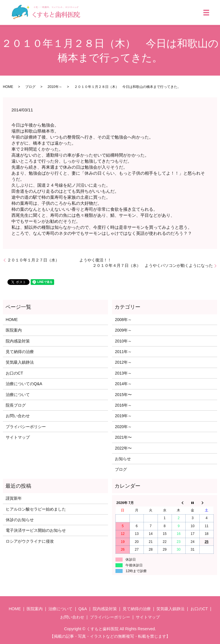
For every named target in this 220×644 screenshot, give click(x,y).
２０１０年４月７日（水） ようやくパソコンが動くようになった (153, 265)
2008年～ (123, 320)
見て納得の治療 (20, 352)
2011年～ (123, 352)
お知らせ (123, 459)
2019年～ (123, 416)
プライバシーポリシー (26, 427)
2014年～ (123, 384)
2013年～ (123, 373)
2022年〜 (123, 448)
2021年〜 (123, 437)
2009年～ (123, 330)
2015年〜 (123, 395)
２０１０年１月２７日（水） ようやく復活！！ (59, 260)
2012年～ (123, 362)
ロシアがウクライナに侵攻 (30, 541)
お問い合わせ (18, 416)
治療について (18, 395)
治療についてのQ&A (24, 384)
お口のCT (14, 373)
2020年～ (123, 427)
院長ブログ (16, 405)
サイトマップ (18, 437)
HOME (8, 87)
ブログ (30, 87)
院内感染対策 (18, 341)
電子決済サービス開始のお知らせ (36, 530)
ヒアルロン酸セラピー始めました (36, 509)
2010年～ (55, 87)
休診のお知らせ (20, 520)
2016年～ (123, 405)
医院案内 (14, 330)
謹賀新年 (14, 498)
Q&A (83, 609)
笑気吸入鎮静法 (20, 362)
